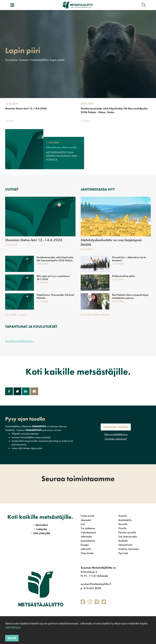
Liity (83, 524)
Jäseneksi (40, 525)
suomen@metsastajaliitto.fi (96, 584)
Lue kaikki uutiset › (16, 314)
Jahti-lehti (86, 549)
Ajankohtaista (88, 541)
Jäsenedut (86, 520)
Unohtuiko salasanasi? (116, 439)
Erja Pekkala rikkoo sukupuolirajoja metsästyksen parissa (130, 296)
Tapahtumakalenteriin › (19, 341)
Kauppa (85, 545)
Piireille (122, 528)
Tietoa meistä (87, 516)
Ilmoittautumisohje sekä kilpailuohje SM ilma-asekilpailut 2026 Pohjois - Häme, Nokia (114, 110)
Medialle (123, 541)
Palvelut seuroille (127, 532)
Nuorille (123, 516)
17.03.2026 (118, 264)
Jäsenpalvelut (125, 545)
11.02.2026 (52, 142)
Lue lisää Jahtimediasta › (96, 314)
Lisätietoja (13, 627)
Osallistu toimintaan (129, 549)
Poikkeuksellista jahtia (123, 276)
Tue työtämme (88, 528)
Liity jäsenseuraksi (128, 537)
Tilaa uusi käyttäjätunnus (116, 434)
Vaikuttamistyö (88, 532)
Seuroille (123, 524)
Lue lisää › (10, 121)
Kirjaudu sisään (116, 427)
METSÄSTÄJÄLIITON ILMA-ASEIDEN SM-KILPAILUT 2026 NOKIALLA (61, 156)
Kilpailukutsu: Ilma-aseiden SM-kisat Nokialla (62, 147)
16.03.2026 (12, 104)
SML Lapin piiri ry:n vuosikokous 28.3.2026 (53, 278)
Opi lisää (123, 553)
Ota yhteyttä (40, 533)
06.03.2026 (87, 104)
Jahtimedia (86, 537)
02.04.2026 (86, 249)
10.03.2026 (118, 279)
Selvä (12, 638)
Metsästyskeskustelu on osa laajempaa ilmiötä (111, 242)
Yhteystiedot (87, 553)
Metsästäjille (125, 520)
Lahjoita (40, 529)
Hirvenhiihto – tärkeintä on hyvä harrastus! (129, 259)
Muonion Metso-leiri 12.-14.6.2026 (26, 108)
